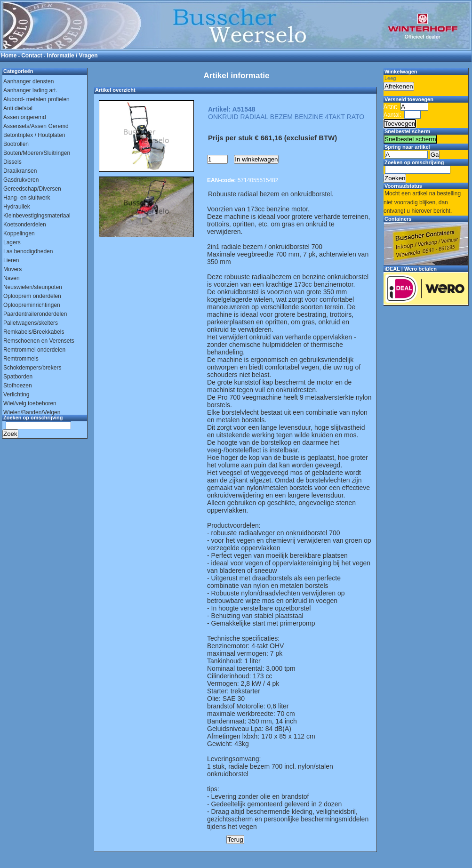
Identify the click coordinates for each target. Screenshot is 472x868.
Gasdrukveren (21, 180)
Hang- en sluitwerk (27, 198)
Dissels (12, 162)
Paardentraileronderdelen (35, 314)
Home (9, 56)
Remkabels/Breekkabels (34, 332)
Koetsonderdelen (25, 225)
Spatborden (18, 377)
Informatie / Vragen (72, 56)
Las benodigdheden (28, 251)
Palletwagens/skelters (31, 323)
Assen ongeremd (25, 117)
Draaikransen (20, 171)
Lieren (11, 260)
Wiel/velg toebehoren (30, 403)
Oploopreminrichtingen (32, 305)
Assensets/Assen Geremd (36, 126)
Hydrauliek (17, 207)
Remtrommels (21, 359)
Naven (12, 278)
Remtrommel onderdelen (34, 350)
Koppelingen (19, 233)
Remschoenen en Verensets (39, 341)
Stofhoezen (18, 386)
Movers (12, 269)
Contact (32, 56)
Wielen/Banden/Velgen (32, 412)
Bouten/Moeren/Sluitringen (37, 153)
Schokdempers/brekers (32, 368)
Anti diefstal (18, 108)
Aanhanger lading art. (30, 90)
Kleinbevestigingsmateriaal (37, 216)
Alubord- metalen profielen (36, 99)
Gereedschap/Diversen (32, 189)
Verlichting (16, 394)
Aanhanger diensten (28, 81)
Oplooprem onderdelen (32, 296)
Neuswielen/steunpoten (33, 287)
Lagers (12, 242)
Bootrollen (16, 144)
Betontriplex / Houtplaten (34, 135)
